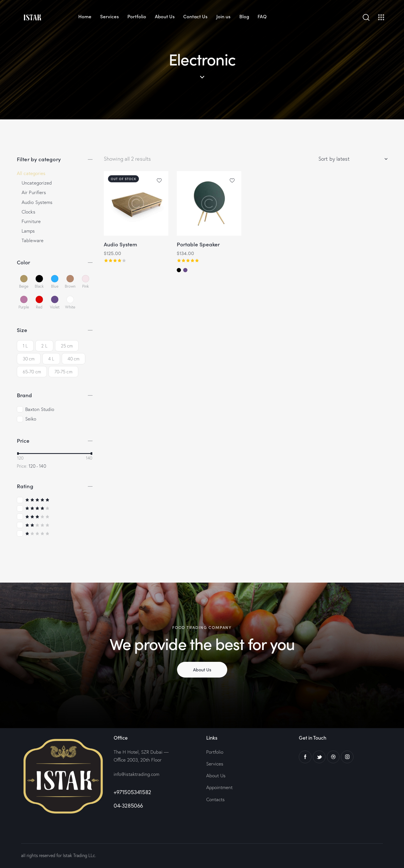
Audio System (120, 244)
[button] (159, 180)
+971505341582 (132, 792)
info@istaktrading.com (136, 774)
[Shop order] (353, 159)
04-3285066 (128, 805)
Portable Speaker (198, 244)
